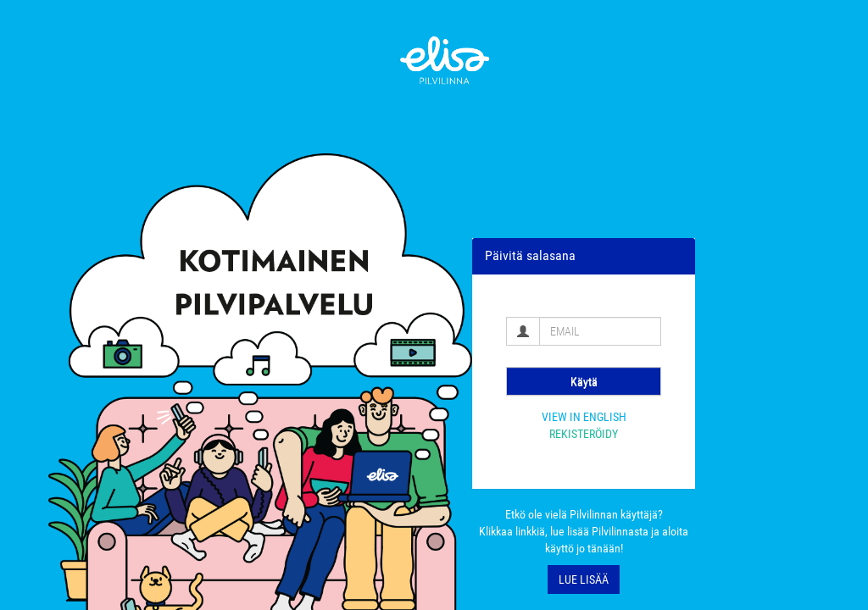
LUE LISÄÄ (584, 579)
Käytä (584, 381)
